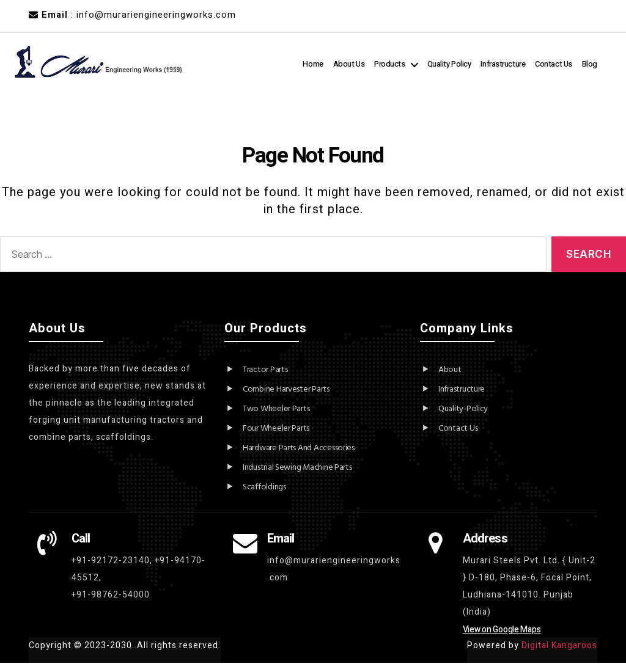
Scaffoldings (264, 496)
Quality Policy (474, 62)
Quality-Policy (463, 418)
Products (414, 62)
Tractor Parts (265, 379)
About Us (374, 62)
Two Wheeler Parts (276, 418)
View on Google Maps (502, 639)
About (450, 379)
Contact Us (579, 62)
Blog (590, 76)
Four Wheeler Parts (276, 438)
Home (338, 62)
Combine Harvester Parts (286, 399)
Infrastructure (528, 62)
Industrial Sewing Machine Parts (297, 477)
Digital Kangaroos (559, 655)
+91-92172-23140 (111, 570)
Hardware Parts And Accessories (299, 457)
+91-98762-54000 (111, 604)
